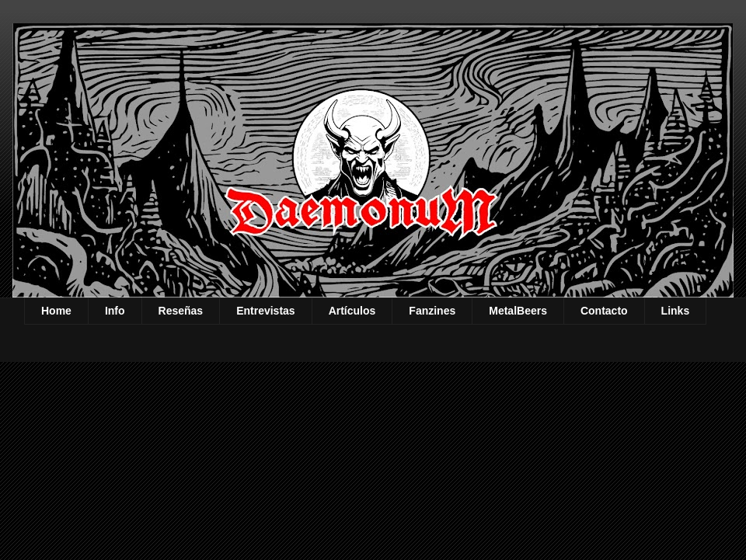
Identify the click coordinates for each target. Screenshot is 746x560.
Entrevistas (265, 311)
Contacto (604, 311)
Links (676, 311)
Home (56, 311)
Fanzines (432, 311)
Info (115, 311)
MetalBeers (518, 311)
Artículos (352, 311)
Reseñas (181, 311)
